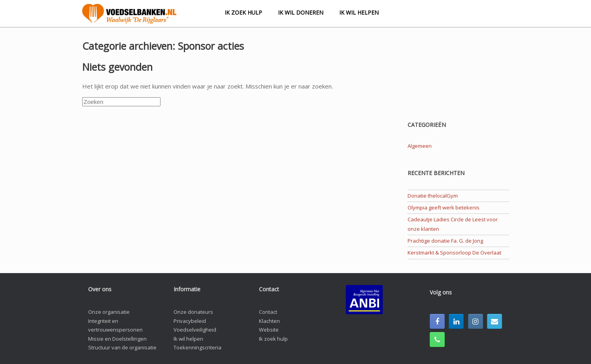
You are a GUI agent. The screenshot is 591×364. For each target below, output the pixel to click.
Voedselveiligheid (195, 330)
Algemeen (420, 146)
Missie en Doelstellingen (117, 339)
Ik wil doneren (301, 12)
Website (269, 330)
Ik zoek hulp (243, 12)
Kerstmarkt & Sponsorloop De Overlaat (454, 253)
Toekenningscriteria (197, 347)
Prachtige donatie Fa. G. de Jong (445, 241)
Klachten (269, 321)
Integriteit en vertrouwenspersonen (115, 325)
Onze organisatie (109, 312)
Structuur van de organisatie (122, 347)
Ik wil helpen (359, 12)
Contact (268, 312)
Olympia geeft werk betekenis (444, 207)
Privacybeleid (190, 321)
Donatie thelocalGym (433, 196)
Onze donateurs (193, 312)
